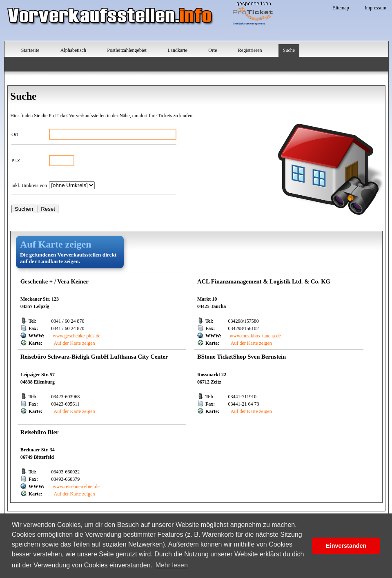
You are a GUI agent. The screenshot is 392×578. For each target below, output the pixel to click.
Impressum (375, 8)
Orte (213, 50)
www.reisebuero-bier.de (76, 487)
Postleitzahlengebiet (127, 50)
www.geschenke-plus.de (77, 336)
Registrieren (250, 50)
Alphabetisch (73, 50)
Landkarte (177, 50)
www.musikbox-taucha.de (255, 336)
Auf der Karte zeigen (74, 343)
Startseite (30, 50)
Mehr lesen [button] (172, 565)
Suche (289, 50)
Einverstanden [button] (346, 546)
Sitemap (341, 8)
